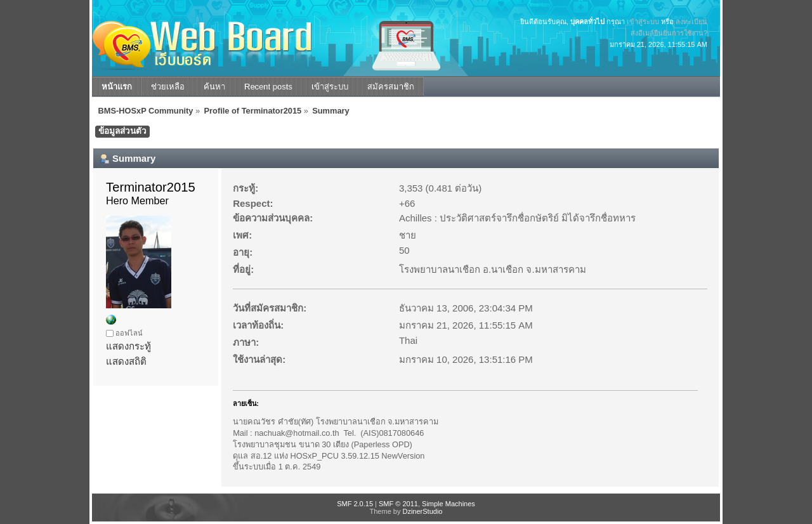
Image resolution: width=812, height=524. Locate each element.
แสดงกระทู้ (128, 346)
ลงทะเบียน (691, 22)
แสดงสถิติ (126, 361)
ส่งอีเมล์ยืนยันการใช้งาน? (669, 33)
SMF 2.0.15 (355, 504)
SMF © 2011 (398, 504)
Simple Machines (449, 504)
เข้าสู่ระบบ (643, 22)
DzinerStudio (422, 511)
